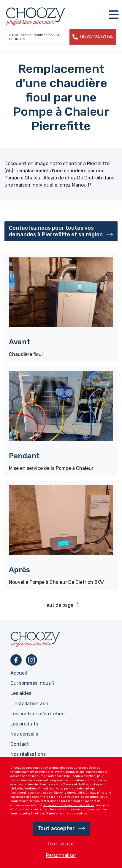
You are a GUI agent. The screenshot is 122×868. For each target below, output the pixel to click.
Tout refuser (61, 844)
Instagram (31, 660)
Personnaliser (61, 855)
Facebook (16, 660)
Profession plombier (36, 17)
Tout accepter (56, 828)
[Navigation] (114, 14)
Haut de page (58, 605)
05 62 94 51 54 (96, 37)
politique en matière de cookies (64, 814)
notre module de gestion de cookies (68, 805)
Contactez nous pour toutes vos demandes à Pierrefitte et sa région (56, 231)
